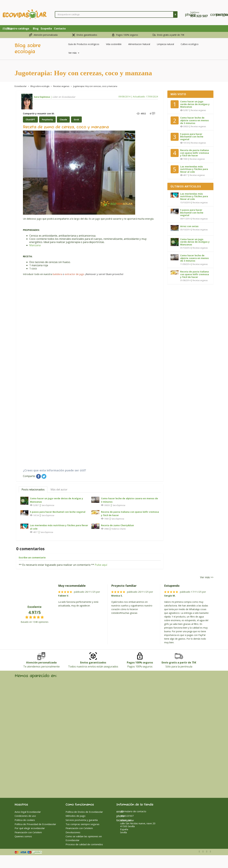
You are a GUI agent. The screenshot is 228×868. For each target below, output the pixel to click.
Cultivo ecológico (190, 44)
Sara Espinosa (42, 97)
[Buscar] (116, 14)
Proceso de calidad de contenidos (84, 844)
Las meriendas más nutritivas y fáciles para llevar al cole (59, 527)
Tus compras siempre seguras (82, 824)
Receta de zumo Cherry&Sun (117, 525)
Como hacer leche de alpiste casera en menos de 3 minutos (129, 500)
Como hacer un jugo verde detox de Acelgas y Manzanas (57, 500)
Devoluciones (73, 832)
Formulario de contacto (131, 811)
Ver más (73, 53)
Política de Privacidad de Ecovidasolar (35, 824)
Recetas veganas (198, 110)
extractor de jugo (74, 274)
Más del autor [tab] (59, 490)
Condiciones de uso (25, 816)
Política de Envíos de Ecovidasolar (84, 812)
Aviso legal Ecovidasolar (28, 812)
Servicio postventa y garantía (82, 820)
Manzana (35, 245)
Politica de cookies (25, 820)
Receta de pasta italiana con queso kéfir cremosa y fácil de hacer (130, 514)
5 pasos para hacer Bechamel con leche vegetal (58, 512)
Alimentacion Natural (139, 44)
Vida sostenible (114, 44)
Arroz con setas (189, 226)
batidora (57, 274)
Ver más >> (207, 577)
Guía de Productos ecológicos (84, 44)
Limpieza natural (165, 44)
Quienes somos (23, 836)
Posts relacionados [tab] (33, 490)
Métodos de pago (76, 816)
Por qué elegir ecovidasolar (30, 828)
